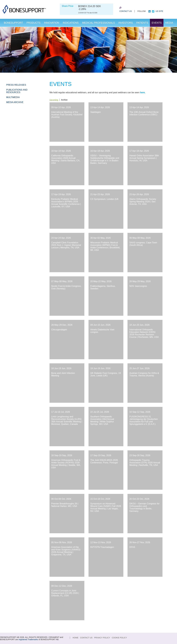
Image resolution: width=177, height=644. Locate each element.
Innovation (52, 23)
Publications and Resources (17, 91)
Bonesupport (13, 23)
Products (33, 23)
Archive (64, 100)
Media (169, 23)
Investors (126, 23)
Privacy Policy (102, 638)
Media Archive (15, 102)
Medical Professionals (98, 23)
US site (159, 11)
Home (76, 638)
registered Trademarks (28, 639)
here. (143, 92)
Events (157, 23)
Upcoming (54, 100)
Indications (71, 23)
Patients (142, 23)
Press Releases (16, 85)
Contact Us (126, 11)
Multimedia (13, 97)
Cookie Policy (119, 638)
